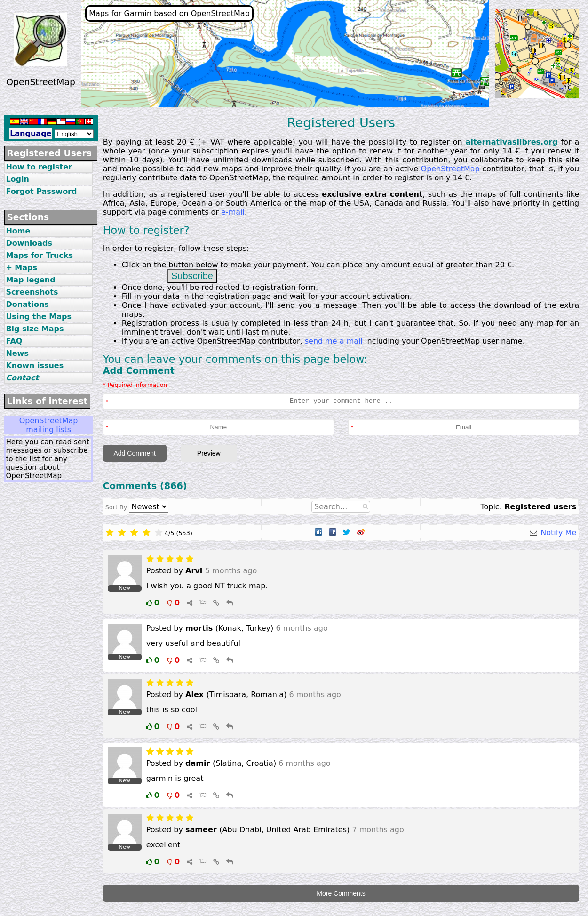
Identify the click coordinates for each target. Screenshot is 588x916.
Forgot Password (41, 191)
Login (17, 179)
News (17, 353)
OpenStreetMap (450, 169)
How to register (39, 167)
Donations (27, 304)
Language (31, 133)
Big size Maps (35, 329)
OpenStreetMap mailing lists (49, 425)
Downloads (29, 243)
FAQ (14, 341)
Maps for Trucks (39, 255)
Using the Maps (39, 317)
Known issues (35, 366)
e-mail (233, 212)
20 (182, 142)
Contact (22, 378)
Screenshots (32, 292)
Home (18, 231)
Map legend (30, 280)
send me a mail (334, 341)
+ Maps (21, 268)
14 (507, 151)
